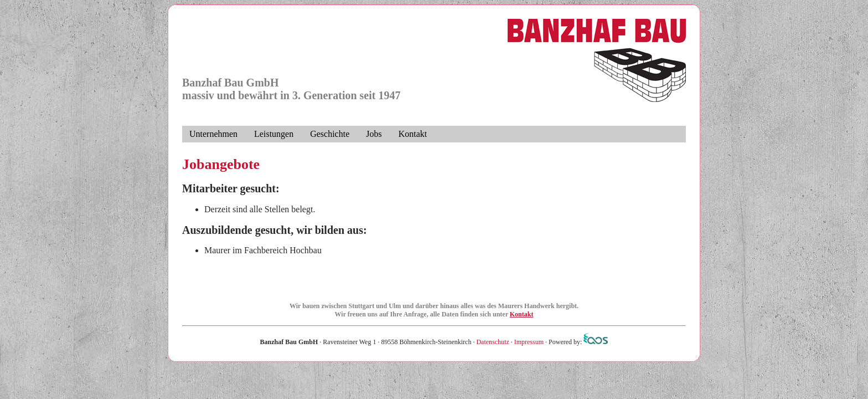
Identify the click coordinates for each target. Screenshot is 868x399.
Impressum (529, 342)
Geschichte (330, 134)
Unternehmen (213, 134)
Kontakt (413, 134)
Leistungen (274, 134)
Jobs (374, 134)
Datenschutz (492, 342)
